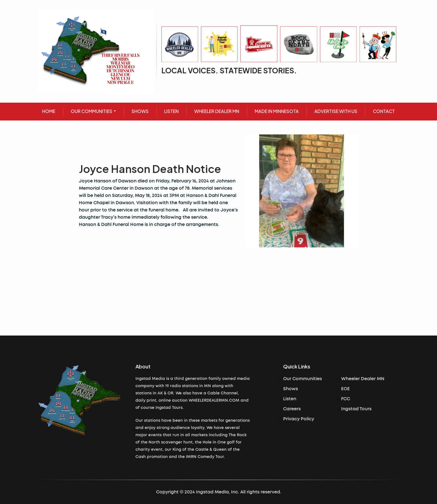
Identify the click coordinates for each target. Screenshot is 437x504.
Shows (291, 389)
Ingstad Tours (356, 409)
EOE (345, 389)
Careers (292, 409)
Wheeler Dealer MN (363, 379)
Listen (290, 399)
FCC (346, 399)
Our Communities (303, 379)
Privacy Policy (299, 419)
